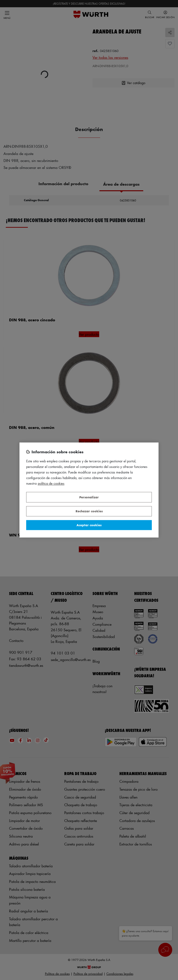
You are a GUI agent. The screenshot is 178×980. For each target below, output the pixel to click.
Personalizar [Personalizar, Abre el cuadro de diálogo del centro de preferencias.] (89, 497)
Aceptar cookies (89, 525)
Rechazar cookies (89, 511)
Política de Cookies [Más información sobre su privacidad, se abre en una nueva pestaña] (51, 484)
